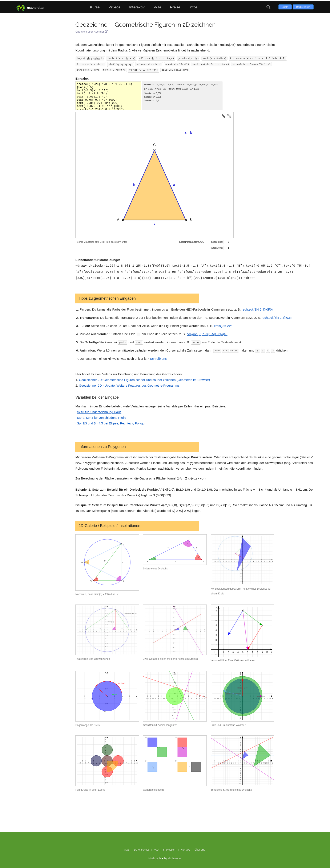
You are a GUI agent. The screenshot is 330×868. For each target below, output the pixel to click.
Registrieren (303, 6)
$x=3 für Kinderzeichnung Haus (99, 411)
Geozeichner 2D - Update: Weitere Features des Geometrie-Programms (129, 384)
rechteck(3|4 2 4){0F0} (257, 308)
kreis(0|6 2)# (223, 325)
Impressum (170, 848)
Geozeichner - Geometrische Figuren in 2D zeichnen (145, 25)
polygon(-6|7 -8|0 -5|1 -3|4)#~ (207, 333)
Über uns (200, 848)
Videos (114, 6)
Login (285, 6)
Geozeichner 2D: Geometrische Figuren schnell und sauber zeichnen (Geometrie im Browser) (144, 379)
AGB (127, 848)
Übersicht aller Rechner (91, 32)
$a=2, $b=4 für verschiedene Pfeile (102, 416)
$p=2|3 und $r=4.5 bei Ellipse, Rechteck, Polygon (112, 422)
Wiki (157, 6)
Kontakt (185, 848)
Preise (175, 6)
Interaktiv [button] (137, 6)
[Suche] (268, 6)
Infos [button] (193, 6)
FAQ (156, 848)
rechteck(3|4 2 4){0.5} (277, 316)
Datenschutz (142, 848)
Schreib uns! (159, 357)
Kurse (95, 6)
